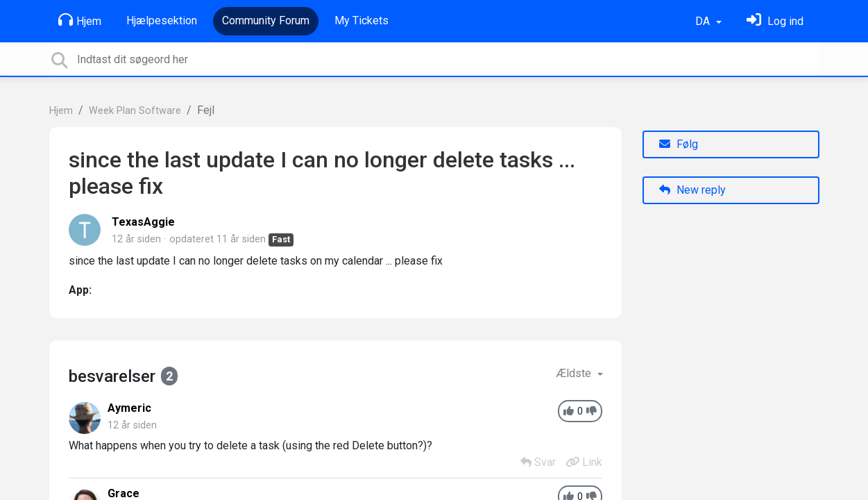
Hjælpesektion (162, 20)
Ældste (575, 373)
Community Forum (266, 20)
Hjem (80, 20)
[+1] (569, 411)
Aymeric (129, 408)
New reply (692, 190)
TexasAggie (143, 222)
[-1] (592, 411)
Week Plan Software (135, 111)
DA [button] (704, 21)
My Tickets (361, 20)
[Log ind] (775, 21)
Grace (124, 493)
